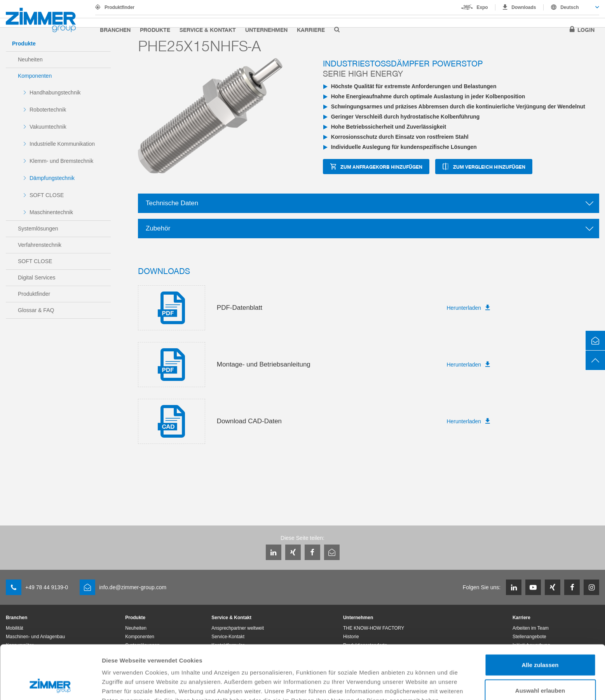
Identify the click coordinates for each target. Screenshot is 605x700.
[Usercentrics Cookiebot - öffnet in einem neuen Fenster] (50, 685)
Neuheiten (30, 59)
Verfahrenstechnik (40, 245)
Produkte (155, 30)
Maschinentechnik (51, 212)
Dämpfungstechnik (52, 178)
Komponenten (35, 76)
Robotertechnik (48, 110)
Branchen (115, 30)
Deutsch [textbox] (569, 7)
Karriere (311, 30)
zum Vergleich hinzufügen (489, 167)
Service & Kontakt (208, 30)
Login (586, 30)
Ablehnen (540, 665)
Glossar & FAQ (36, 310)
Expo (482, 7)
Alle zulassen (540, 614)
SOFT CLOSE (47, 195)
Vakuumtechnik (48, 127)
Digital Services (37, 278)
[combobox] (571, 7)
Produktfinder (119, 7)
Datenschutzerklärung (134, 659)
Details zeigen (413, 685)
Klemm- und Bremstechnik (61, 161)
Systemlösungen (38, 229)
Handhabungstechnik (55, 93)
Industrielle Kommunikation (62, 144)
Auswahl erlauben (540, 640)
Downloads (524, 7)
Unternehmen (266, 30)
